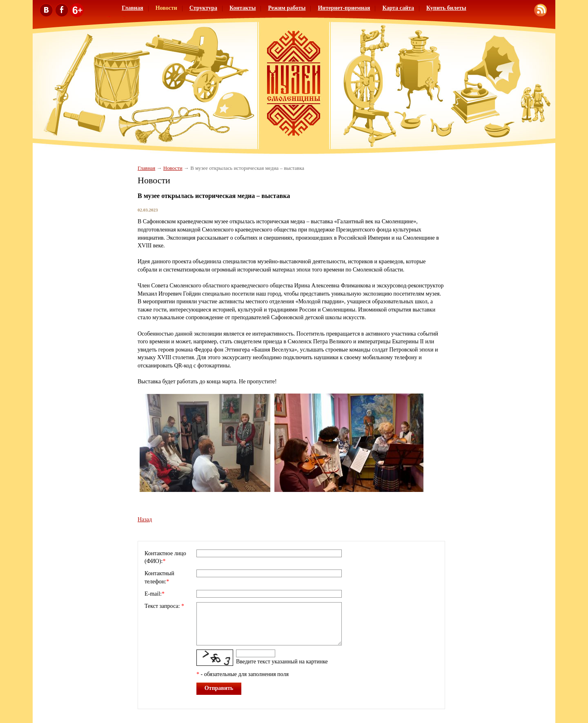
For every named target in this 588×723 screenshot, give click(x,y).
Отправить (219, 688)
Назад (145, 519)
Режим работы (287, 8)
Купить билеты (446, 8)
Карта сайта (398, 8)
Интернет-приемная (344, 8)
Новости (166, 8)
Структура (203, 8)
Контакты (243, 8)
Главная (132, 8)
